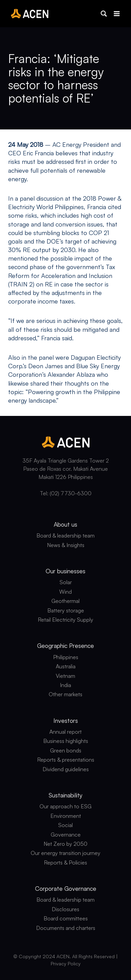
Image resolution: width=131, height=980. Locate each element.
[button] (104, 14)
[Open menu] (117, 13)
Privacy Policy (66, 963)
